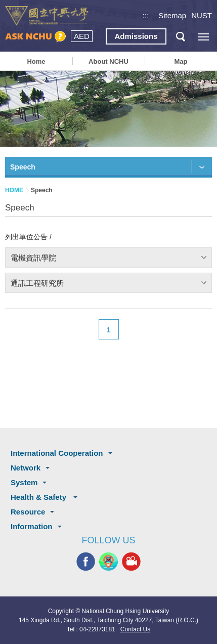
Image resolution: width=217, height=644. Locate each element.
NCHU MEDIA (131, 562)
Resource (28, 512)
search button (180, 37)
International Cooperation (57, 453)
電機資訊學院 (33, 258)
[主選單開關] (203, 37)
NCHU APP (108, 562)
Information (32, 526)
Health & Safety (39, 497)
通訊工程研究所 (37, 283)
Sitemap (172, 15)
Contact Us (135, 629)
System (24, 482)
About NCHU (108, 61)
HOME (14, 190)
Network (26, 468)
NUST (202, 15)
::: (146, 15)
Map (181, 61)
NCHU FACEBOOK (86, 562)
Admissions (136, 36)
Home (36, 61)
